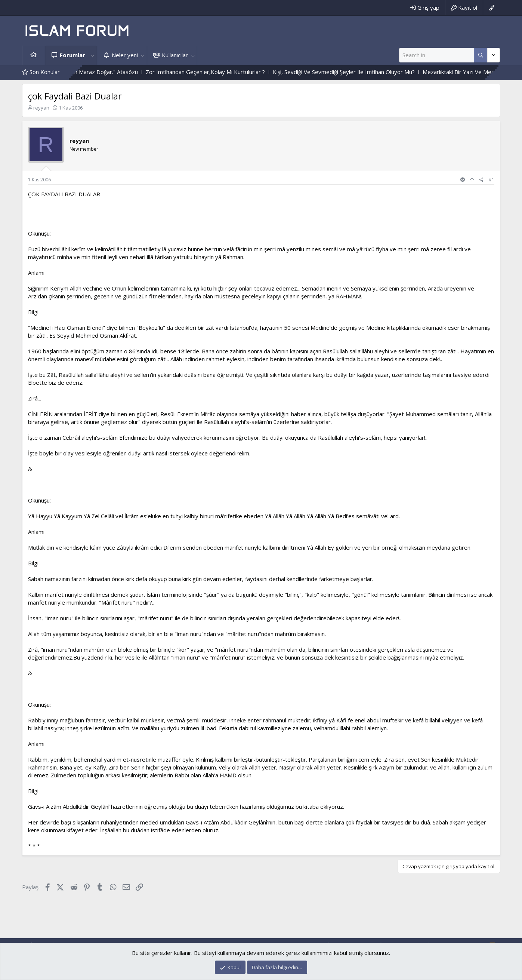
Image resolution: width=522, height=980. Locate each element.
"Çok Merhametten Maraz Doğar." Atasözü (101, 72)
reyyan (41, 108)
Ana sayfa (34, 55)
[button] (93, 55)
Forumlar (72, 55)
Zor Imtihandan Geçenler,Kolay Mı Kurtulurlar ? (223, 72)
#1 (492, 180)
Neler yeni (125, 55)
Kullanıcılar (175, 55)
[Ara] (437, 55)
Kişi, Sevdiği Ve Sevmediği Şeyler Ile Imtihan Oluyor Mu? (362, 72)
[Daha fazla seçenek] (481, 55)
